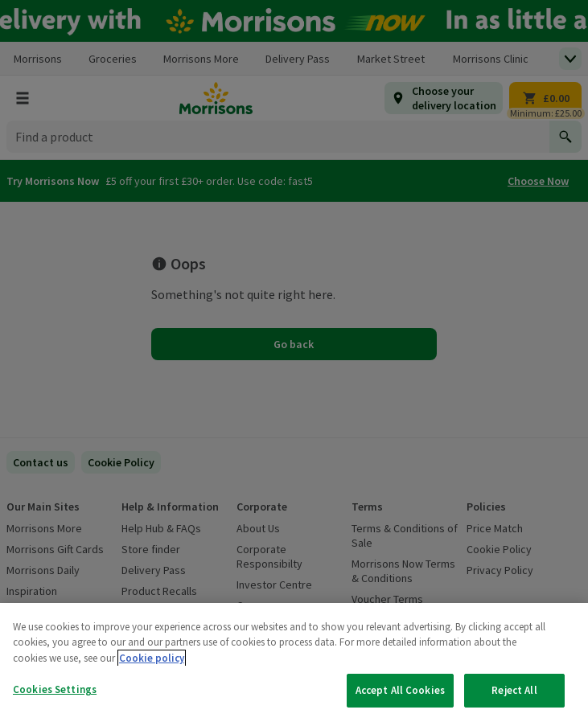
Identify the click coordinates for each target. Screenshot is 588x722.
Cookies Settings (55, 689)
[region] (294, 663)
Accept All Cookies (400, 690)
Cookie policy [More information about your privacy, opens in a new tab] (152, 658)
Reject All (514, 690)
